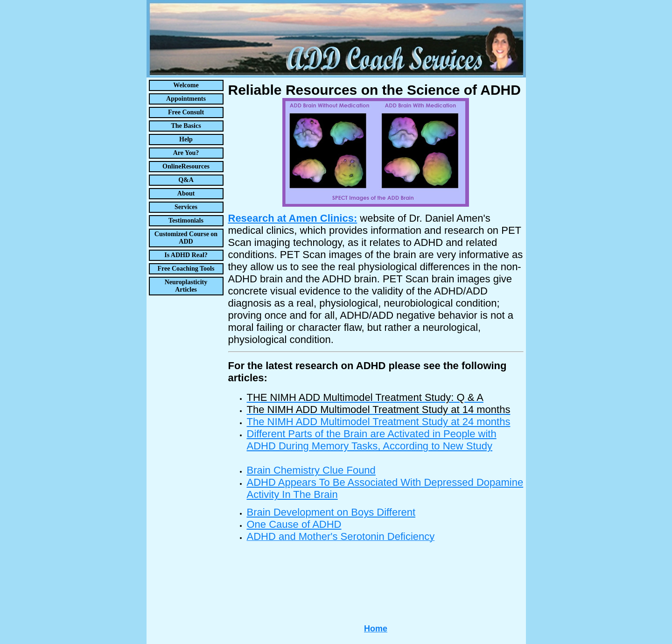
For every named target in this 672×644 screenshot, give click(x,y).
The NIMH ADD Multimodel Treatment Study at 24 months (379, 422)
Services (186, 207)
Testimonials (186, 220)
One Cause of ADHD (294, 524)
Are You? (186, 153)
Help (186, 139)
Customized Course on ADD (186, 238)
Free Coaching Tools (186, 269)
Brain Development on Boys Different (331, 512)
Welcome (186, 85)
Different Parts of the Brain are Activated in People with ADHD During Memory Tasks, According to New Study (372, 440)
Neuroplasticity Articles (186, 286)
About (186, 193)
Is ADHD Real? (186, 255)
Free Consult (186, 112)
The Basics (186, 126)
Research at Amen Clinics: (293, 218)
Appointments (186, 99)
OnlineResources (186, 166)
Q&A (186, 180)
